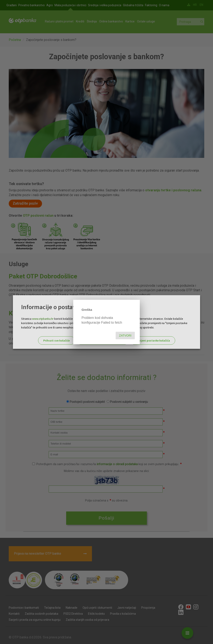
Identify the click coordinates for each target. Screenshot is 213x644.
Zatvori (125, 336)
